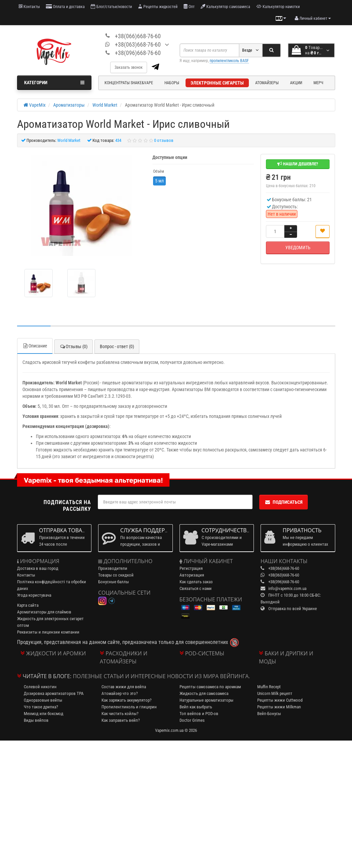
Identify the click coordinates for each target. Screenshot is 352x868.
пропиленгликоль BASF (229, 61)
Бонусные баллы (114, 582)
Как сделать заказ (196, 582)
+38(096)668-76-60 (138, 53)
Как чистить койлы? (120, 714)
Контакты (29, 7)
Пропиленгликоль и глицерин (129, 707)
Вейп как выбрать (196, 707)
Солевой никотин (40, 687)
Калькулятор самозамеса (225, 7)
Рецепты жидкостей (158, 7)
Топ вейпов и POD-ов (199, 714)
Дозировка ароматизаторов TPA (54, 693)
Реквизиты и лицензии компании (48, 632)
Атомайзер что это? (120, 693)
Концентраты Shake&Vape (129, 83)
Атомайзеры (267, 83)
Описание (35, 346)
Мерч (318, 83)
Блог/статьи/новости (111, 7)
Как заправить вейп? (121, 720)
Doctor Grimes (192, 720)
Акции (296, 83)
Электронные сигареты (217, 83)
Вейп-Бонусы (269, 714)
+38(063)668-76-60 (138, 44)
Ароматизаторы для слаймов (44, 612)
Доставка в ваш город (38, 568)
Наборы (172, 83)
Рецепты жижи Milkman (279, 707)
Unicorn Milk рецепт (275, 693)
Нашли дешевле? (298, 164)
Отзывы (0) (74, 346)
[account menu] (313, 18)
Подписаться (284, 502)
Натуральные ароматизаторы (206, 700)
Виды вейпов (36, 720)
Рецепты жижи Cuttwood (280, 700)
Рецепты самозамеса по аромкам (210, 687)
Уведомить (298, 248)
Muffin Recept (269, 687)
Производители (113, 568)
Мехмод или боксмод (44, 714)
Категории (54, 83)
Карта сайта (28, 605)
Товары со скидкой (116, 575)
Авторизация (192, 575)
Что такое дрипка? (41, 707)
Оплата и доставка (65, 7)
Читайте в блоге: (47, 676)
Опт (189, 7)
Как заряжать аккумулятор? (126, 700)
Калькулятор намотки (278, 7)
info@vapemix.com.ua (287, 588)
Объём (159, 171)
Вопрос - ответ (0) (117, 346)
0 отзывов (164, 140)
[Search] (271, 50)
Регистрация (191, 568)
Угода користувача (34, 595)
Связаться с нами (196, 588)
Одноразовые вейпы (43, 700)
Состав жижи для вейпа (124, 687)
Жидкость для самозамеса (204, 693)
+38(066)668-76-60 (138, 36)
